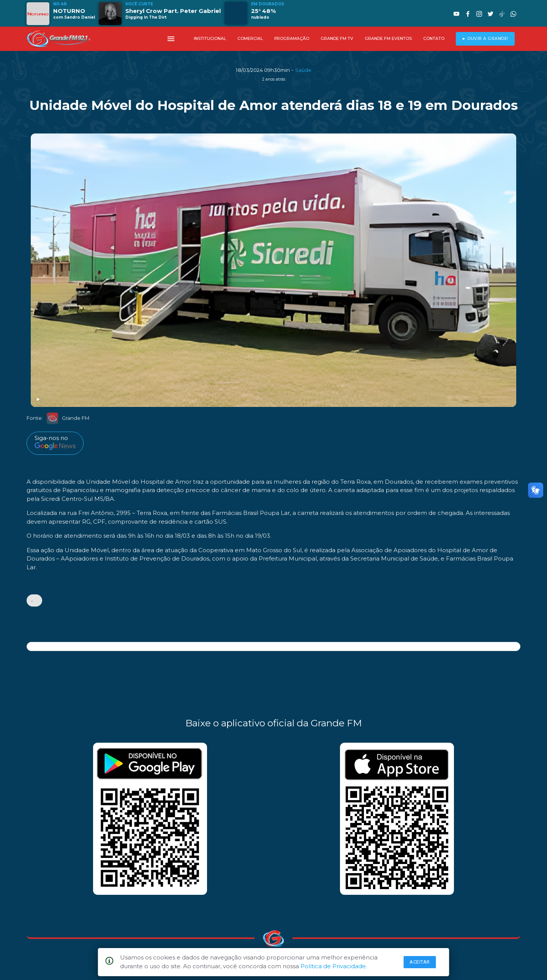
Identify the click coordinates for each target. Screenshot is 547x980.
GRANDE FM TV (337, 39)
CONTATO (434, 39)
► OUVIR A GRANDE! (485, 39)
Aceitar (420, 962)
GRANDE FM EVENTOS (388, 39)
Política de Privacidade (333, 966)
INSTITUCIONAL (210, 39)
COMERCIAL (250, 39)
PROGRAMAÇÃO (292, 39)
